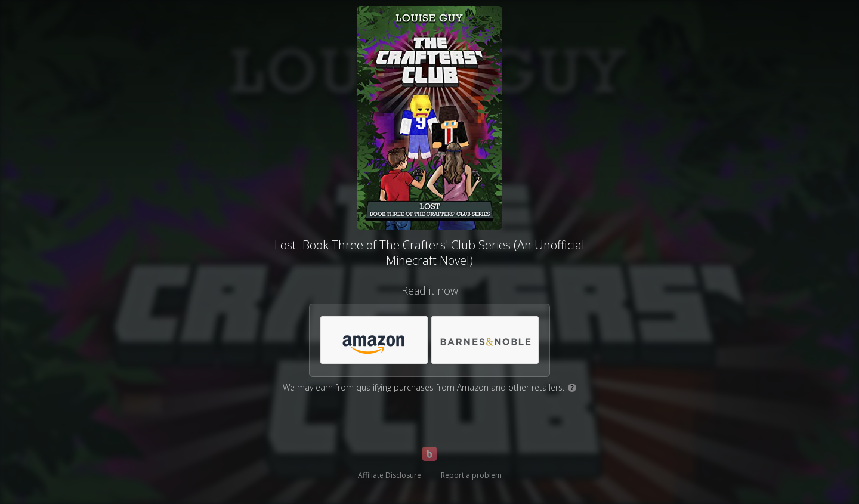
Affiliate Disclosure (390, 475)
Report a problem (471, 475)
